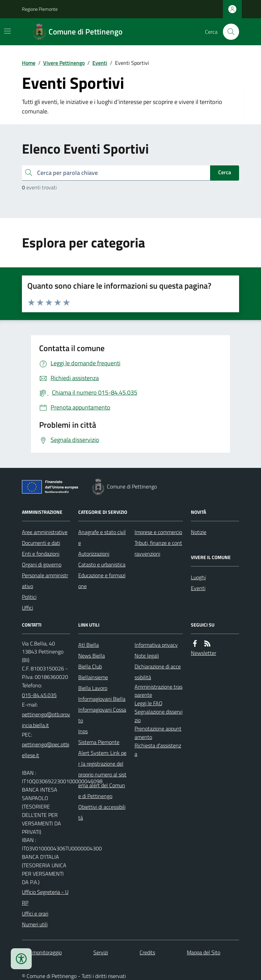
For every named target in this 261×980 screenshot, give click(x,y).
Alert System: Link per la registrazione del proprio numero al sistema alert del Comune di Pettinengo (102, 774)
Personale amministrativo (45, 581)
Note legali (147, 656)
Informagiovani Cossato (102, 715)
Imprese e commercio (158, 532)
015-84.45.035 (39, 695)
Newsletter (204, 653)
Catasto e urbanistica (102, 564)
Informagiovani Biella (102, 699)
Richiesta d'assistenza (158, 750)
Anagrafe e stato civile (102, 537)
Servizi (101, 952)
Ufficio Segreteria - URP (45, 897)
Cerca (225, 172)
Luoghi (198, 577)
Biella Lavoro (93, 688)
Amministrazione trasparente (158, 691)
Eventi (100, 63)
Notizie (199, 532)
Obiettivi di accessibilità (102, 812)
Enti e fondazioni (41, 554)
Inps (83, 731)
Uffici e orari (35, 913)
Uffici (27, 608)
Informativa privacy (156, 645)
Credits (147, 952)
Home (29, 63)
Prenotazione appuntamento (158, 733)
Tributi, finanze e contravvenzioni (158, 548)
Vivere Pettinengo (64, 63)
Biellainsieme (93, 677)
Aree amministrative (45, 532)
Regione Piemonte (40, 9)
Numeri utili (35, 924)
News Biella (92, 656)
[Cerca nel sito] (228, 32)
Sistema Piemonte (99, 742)
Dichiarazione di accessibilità (158, 672)
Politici (29, 597)
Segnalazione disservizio (158, 716)
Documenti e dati (41, 543)
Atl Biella (89, 645)
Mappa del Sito (204, 952)
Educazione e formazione (102, 581)
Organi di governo (42, 564)
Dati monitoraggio (42, 952)
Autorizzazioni (94, 554)
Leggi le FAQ (149, 703)
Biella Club (90, 666)
